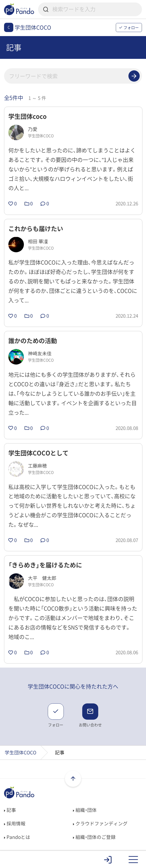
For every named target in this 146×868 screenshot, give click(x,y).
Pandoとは (17, 837)
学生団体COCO (21, 752)
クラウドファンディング (100, 823)
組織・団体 (85, 810)
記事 (10, 810)
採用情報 (15, 823)
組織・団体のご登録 (94, 837)
